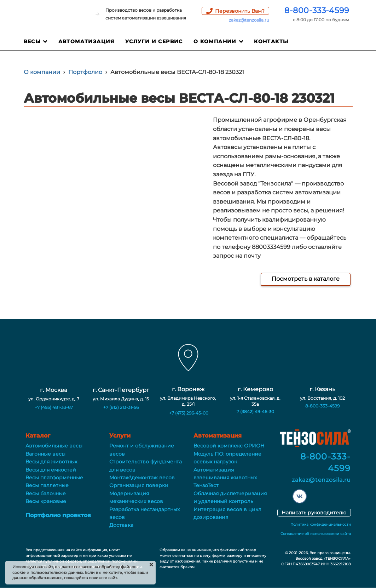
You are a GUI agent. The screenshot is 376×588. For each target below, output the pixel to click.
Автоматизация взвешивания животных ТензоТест (225, 478)
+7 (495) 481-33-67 (54, 407)
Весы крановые (46, 501)
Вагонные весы (45, 454)
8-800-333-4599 (317, 10)
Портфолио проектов (58, 515)
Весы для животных (51, 462)
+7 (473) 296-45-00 (189, 413)
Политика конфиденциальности (321, 524)
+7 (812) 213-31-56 (121, 407)
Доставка (121, 525)
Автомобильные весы (54, 446)
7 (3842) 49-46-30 (255, 412)
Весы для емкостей (51, 470)
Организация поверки (139, 485)
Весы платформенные (54, 478)
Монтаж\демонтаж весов (142, 478)
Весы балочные (46, 493)
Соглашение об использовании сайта (316, 534)
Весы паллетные (47, 485)
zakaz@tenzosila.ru (249, 20)
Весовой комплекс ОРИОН (229, 446)
